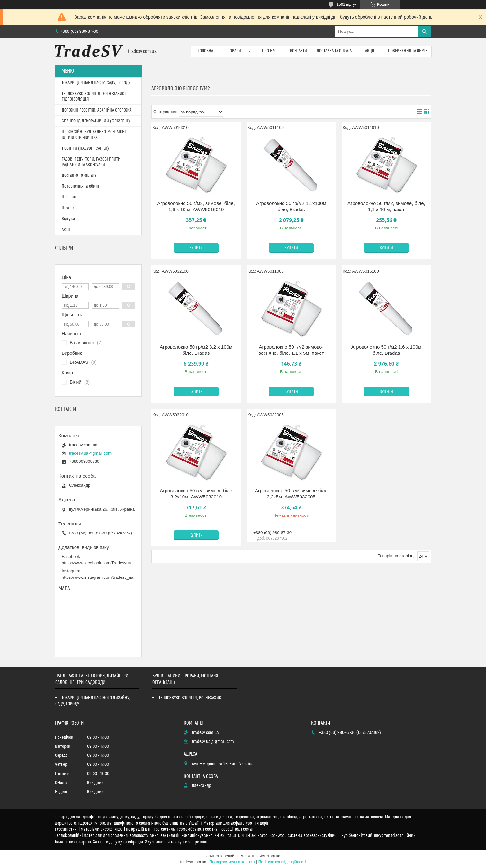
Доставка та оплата (334, 51)
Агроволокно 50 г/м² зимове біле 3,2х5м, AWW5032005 (291, 494)
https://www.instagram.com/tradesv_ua (98, 577)
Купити (196, 248)
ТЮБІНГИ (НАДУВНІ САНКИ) (85, 148)
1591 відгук (346, 4)
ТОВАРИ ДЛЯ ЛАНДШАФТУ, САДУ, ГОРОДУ (96, 83)
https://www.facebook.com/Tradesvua (96, 563)
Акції (370, 51)
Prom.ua (273, 856)
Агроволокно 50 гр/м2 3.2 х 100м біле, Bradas (196, 350)
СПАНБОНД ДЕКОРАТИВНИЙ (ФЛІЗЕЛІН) (96, 121)
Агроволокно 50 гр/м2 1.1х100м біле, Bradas (291, 206)
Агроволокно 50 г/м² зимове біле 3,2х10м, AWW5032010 (196, 494)
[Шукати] (425, 31)
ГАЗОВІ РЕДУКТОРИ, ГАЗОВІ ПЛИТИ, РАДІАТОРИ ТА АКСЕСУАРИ (92, 162)
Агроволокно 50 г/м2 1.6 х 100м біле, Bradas (386, 350)
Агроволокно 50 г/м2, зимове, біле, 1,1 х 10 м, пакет (386, 206)
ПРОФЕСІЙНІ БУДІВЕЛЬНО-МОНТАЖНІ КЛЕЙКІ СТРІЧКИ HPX (94, 135)
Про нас (269, 51)
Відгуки (68, 219)
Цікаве (68, 208)
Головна (205, 51)
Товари (235, 51)
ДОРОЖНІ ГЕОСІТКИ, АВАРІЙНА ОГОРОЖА (97, 110)
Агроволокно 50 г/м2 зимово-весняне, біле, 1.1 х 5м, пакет (291, 350)
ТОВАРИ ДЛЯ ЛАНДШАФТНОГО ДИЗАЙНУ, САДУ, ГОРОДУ (93, 701)
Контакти (298, 51)
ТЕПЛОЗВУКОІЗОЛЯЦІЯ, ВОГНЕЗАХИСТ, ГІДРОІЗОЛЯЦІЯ (94, 97)
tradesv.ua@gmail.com (90, 453)
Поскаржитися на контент (232, 862)
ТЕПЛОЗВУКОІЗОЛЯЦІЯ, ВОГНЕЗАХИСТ (191, 698)
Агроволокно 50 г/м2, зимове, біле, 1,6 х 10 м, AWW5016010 (196, 206)
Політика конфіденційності (282, 862)
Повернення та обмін (408, 51)
